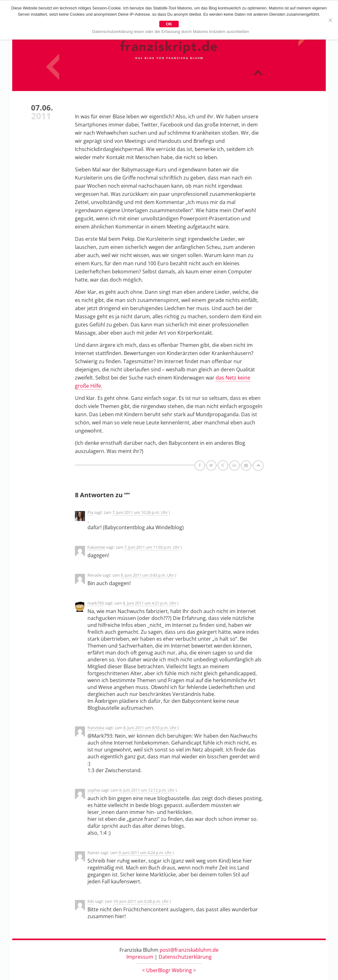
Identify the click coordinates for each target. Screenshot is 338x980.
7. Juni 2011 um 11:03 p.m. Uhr (152, 547)
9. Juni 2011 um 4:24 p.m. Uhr (145, 853)
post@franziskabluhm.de (189, 950)
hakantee (96, 547)
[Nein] (330, 20)
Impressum (140, 957)
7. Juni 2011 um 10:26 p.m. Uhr (140, 512)
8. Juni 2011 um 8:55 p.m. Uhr (150, 728)
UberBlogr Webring (169, 970)
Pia (90, 512)
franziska (96, 728)
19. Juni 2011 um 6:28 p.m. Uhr (141, 901)
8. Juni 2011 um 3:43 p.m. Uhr (147, 575)
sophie (94, 790)
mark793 (96, 603)
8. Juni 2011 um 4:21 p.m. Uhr (150, 603)
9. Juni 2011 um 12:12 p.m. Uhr (147, 790)
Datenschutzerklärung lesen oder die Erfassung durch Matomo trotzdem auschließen (171, 32)
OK (169, 24)
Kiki (91, 901)
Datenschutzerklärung (185, 957)
